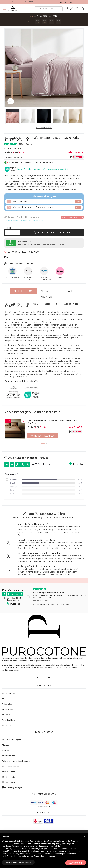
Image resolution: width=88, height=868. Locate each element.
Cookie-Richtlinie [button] (51, 846)
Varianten (44, 297)
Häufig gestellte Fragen (58, 291)
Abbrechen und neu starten (72, 217)
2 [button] (47, 443)
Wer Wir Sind (8, 750)
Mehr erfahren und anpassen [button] (18, 862)
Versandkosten (9, 755)
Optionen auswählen (43, 436)
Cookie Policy (9, 782)
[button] (85, 837)
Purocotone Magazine (12, 739)
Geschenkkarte (9, 719)
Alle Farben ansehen (44, 128)
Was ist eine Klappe (44, 202)
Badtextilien (7, 709)
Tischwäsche (8, 703)
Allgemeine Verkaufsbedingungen (16, 760)
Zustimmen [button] (76, 863)
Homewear (7, 714)
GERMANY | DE (66, 2)
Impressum (7, 744)
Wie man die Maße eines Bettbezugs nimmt (44, 207)
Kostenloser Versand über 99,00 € (22, 2)
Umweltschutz (8, 771)
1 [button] (43, 443)
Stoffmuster (7, 725)
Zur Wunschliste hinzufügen (22, 252)
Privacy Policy (9, 776)
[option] (44, 430)
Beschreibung (24, 291)
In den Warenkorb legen (52, 233)
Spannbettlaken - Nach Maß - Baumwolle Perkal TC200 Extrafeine (52, 422)
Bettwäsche (7, 698)
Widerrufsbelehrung (11, 766)
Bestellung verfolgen (12, 787)
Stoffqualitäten (8, 693)
